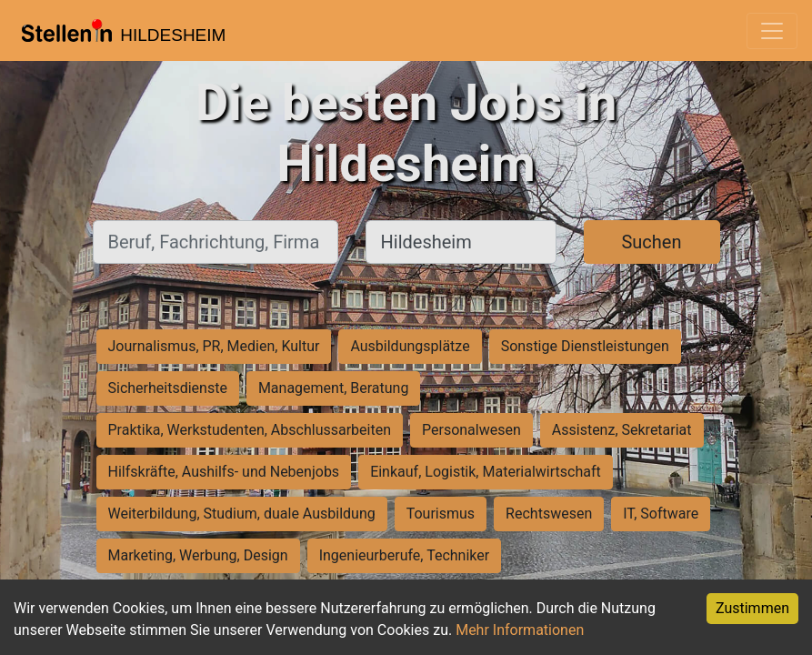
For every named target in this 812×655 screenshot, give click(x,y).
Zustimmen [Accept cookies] (752, 608)
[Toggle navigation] (772, 31)
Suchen (651, 242)
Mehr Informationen (520, 630)
